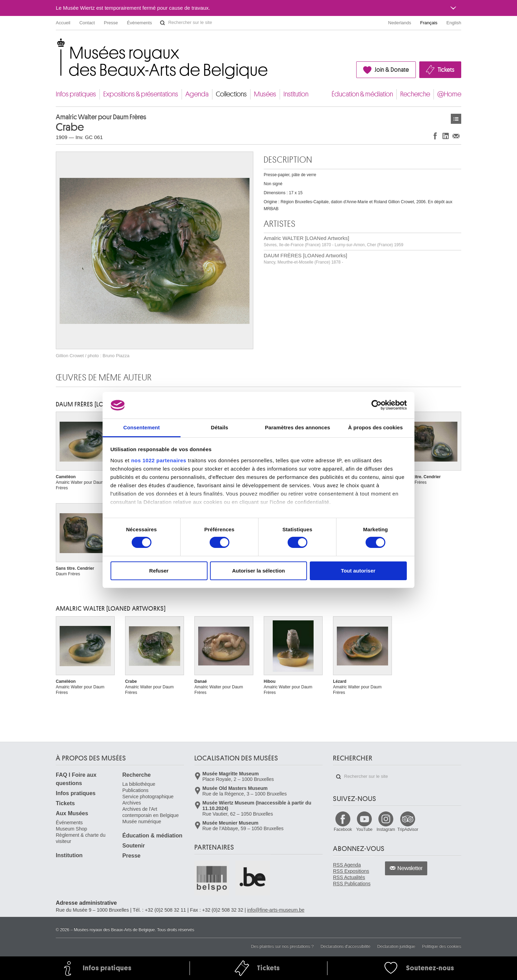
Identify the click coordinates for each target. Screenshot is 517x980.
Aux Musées (72, 813)
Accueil (63, 23)
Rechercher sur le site (163, 23)
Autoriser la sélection (259, 571)
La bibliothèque (139, 784)
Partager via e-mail (456, 136)
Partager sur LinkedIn (446, 136)
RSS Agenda (347, 865)
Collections (231, 94)
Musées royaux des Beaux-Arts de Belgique (56, 45)
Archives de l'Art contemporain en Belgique (151, 812)
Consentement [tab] (142, 427)
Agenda (197, 94)
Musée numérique (142, 822)
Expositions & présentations (141, 94)
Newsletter (410, 868)
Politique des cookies (442, 946)
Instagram (386, 829)
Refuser (159, 571)
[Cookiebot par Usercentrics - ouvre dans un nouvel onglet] (376, 405)
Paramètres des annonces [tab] (297, 427)
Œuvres (456, 119)
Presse (111, 23)
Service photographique (148, 797)
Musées (265, 94)
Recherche (415, 94)
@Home (449, 94)
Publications (135, 790)
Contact (87, 23)
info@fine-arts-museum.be (276, 910)
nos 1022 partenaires (159, 460)
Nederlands (400, 23)
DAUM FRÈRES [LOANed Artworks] (305, 259)
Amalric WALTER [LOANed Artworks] (334, 241)
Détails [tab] (220, 427)
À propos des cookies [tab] (376, 427)
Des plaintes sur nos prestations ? (282, 946)
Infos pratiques (76, 94)
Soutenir (134, 846)
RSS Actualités (349, 877)
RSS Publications (352, 884)
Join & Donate (392, 70)
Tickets (446, 70)
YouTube (364, 829)
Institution (296, 94)
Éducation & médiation (362, 94)
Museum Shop (71, 829)
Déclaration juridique (396, 946)
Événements (139, 23)
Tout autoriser (358, 571)
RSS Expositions (351, 871)
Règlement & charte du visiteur (81, 838)
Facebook (343, 829)
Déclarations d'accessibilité (345, 946)
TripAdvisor (408, 829)
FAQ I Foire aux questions (76, 779)
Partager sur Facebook (435, 136)
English (454, 23)
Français (429, 23)
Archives (132, 803)
